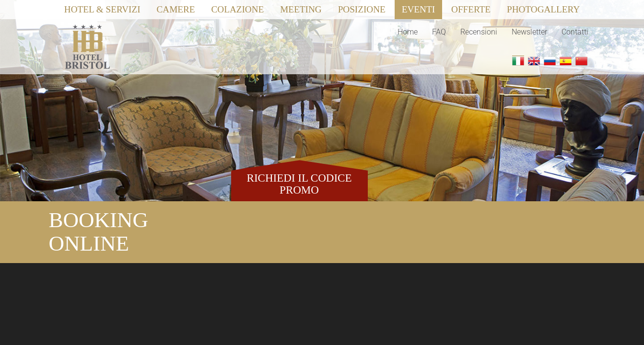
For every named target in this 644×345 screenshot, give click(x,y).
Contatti (575, 32)
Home (408, 32)
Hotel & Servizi (102, 9)
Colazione (238, 9)
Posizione (362, 9)
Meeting (301, 9)
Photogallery (543, 9)
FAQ (439, 32)
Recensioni (479, 32)
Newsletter (529, 32)
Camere (176, 9)
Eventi (418, 9)
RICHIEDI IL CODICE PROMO (299, 184)
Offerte (471, 9)
